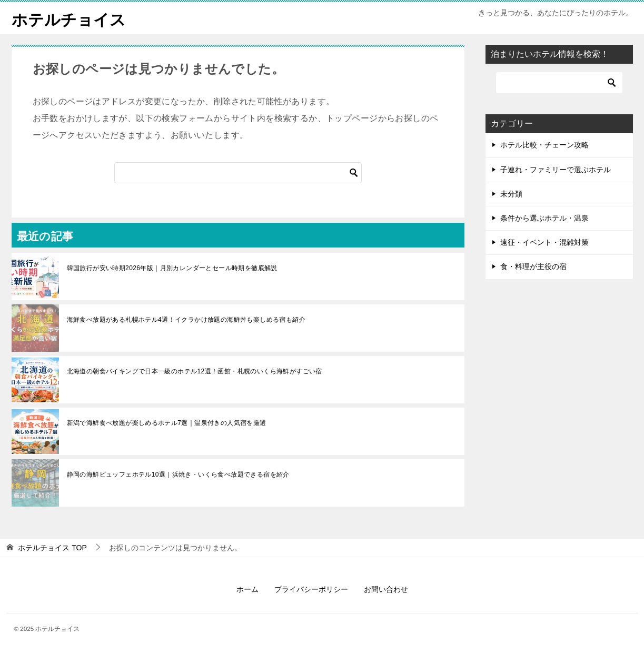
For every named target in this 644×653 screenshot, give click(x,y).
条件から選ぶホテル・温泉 (544, 218)
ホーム (247, 589)
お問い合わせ (386, 589)
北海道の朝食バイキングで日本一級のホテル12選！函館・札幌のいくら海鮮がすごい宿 (195, 371)
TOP (52, 548)
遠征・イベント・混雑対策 (544, 242)
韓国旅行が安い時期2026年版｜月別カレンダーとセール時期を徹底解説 (172, 268)
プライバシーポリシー (311, 589)
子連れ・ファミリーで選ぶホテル (556, 169)
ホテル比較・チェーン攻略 (544, 145)
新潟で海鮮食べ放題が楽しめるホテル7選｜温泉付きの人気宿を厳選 (167, 423)
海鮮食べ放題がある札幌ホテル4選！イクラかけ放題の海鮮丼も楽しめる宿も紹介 (186, 320)
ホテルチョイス (69, 18)
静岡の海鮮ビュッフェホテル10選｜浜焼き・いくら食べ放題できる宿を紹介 (178, 474)
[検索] (238, 173)
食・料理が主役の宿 (533, 266)
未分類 (511, 193)
